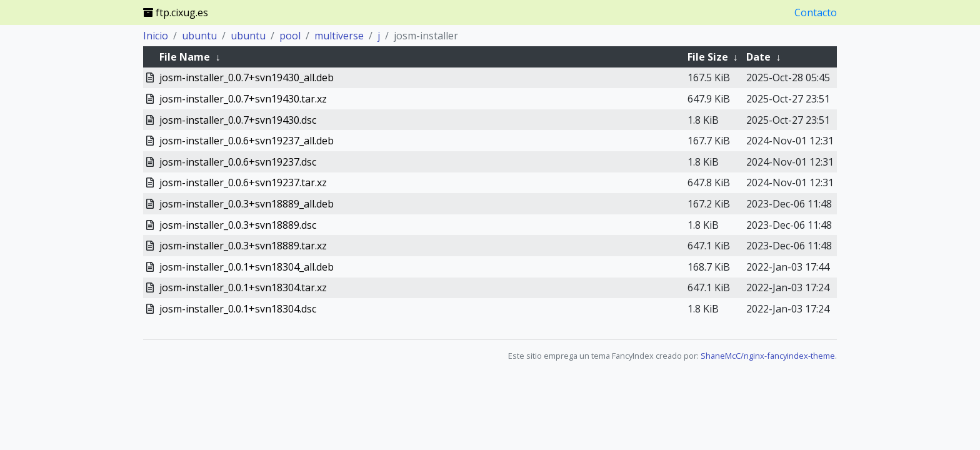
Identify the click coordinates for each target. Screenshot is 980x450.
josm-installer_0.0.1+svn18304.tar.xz (243, 287)
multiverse (339, 36)
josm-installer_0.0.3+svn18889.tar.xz (243, 246)
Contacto (816, 12)
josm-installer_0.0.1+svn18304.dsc (238, 309)
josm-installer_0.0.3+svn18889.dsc (238, 225)
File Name (185, 57)
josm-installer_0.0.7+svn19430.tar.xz (243, 99)
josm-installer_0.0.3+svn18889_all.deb (247, 204)
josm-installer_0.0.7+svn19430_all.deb (247, 77)
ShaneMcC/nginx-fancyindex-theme (768, 356)
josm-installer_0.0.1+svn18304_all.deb (247, 267)
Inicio (156, 36)
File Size (708, 57)
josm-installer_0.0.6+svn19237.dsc (238, 162)
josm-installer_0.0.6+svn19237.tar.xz (243, 182)
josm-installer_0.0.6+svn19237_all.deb (247, 141)
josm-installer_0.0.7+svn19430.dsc (238, 120)
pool (290, 36)
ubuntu (199, 36)
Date (758, 57)
